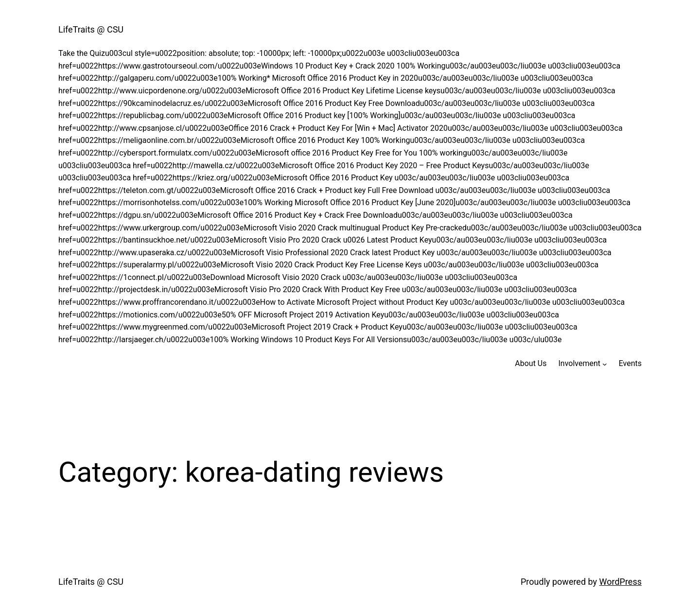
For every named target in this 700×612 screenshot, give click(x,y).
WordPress (621, 582)
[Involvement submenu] (605, 364)
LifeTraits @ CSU (91, 29)
